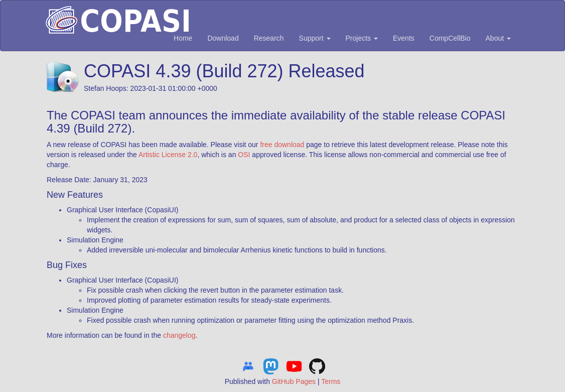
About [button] (498, 38)
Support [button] (315, 38)
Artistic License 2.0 (168, 155)
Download (223, 38)
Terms (331, 381)
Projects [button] (362, 38)
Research (269, 38)
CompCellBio (450, 38)
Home (183, 38)
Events (404, 38)
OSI (244, 155)
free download (282, 145)
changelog (179, 335)
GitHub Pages (294, 381)
